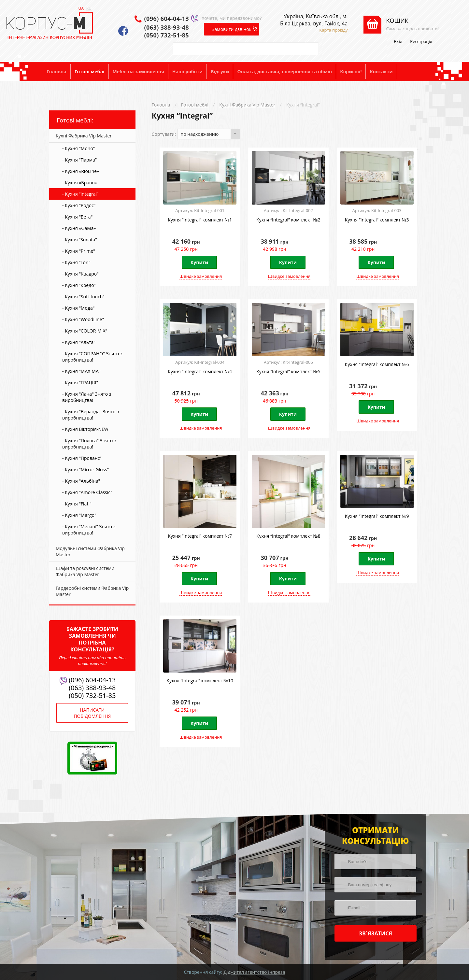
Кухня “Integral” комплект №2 (288, 220)
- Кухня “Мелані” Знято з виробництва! (89, 530)
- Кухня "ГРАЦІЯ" (80, 383)
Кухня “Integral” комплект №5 (288, 371)
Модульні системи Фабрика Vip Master (90, 551)
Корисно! (351, 71)
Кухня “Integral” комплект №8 (288, 536)
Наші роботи (187, 71)
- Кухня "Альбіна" (81, 481)
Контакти (381, 71)
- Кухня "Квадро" (80, 274)
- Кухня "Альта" (79, 342)
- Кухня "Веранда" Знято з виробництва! (91, 415)
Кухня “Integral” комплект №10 (200, 681)
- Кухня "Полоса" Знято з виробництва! (89, 444)
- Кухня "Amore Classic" (87, 492)
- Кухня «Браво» (80, 183)
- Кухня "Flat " (77, 504)
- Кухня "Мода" (78, 308)
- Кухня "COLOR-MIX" (85, 331)
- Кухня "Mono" (78, 148)
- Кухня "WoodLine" (83, 319)
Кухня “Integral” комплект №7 (200, 536)
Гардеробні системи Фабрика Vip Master (92, 591)
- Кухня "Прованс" (82, 458)
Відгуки (220, 71)
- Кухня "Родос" (79, 205)
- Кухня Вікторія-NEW (85, 429)
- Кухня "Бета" (77, 217)
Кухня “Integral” (303, 105)
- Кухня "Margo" (79, 515)
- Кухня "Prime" (79, 251)
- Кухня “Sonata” (79, 240)
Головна (57, 71)
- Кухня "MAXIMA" (81, 371)
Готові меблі (90, 71)
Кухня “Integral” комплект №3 (377, 220)
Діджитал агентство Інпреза (254, 972)
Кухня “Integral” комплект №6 (377, 364)
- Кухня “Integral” (80, 194)
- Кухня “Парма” (79, 160)
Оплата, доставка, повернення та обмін (284, 71)
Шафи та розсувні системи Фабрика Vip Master (85, 571)
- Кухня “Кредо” (79, 285)
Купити (199, 262)
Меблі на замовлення (138, 71)
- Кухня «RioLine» (81, 171)
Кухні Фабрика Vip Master (247, 105)
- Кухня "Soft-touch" (83, 297)
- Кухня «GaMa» (79, 228)
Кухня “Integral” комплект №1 (200, 220)
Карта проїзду (333, 30)
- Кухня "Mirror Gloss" (85, 469)
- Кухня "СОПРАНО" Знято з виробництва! (92, 357)
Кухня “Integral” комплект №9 (377, 516)
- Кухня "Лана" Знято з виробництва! (87, 397)
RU (89, 8)
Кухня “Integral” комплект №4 (200, 371)
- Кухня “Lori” (76, 262)
